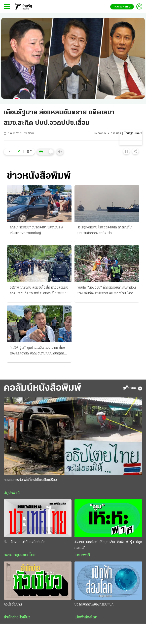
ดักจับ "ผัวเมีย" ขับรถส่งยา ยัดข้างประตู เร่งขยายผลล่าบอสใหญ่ (36, 230)
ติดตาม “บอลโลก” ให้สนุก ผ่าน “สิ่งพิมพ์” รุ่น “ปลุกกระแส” (108, 545)
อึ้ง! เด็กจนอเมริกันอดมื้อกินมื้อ (25, 542)
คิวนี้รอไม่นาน (13, 605)
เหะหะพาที (82, 555)
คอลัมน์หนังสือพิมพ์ (42, 388)
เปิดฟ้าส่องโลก (86, 617)
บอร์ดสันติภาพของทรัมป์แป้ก (94, 605)
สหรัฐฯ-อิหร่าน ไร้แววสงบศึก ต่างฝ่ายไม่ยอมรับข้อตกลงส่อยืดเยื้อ (105, 230)
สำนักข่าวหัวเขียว (17, 617)
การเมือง (116, 133)
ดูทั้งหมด (132, 388)
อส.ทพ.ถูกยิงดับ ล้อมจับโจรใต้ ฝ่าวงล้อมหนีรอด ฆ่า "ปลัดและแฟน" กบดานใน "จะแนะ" (39, 291)
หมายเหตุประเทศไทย (20, 555)
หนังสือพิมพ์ (99, 133)
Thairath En (122, 7)
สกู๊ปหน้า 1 (12, 493)
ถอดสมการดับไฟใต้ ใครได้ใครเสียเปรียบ (30, 480)
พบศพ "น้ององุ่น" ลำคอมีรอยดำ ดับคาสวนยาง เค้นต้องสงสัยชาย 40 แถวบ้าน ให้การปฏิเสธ (107, 291)
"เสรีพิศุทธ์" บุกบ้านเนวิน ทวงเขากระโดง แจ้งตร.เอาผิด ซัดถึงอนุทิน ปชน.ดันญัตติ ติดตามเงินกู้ (37, 351)
